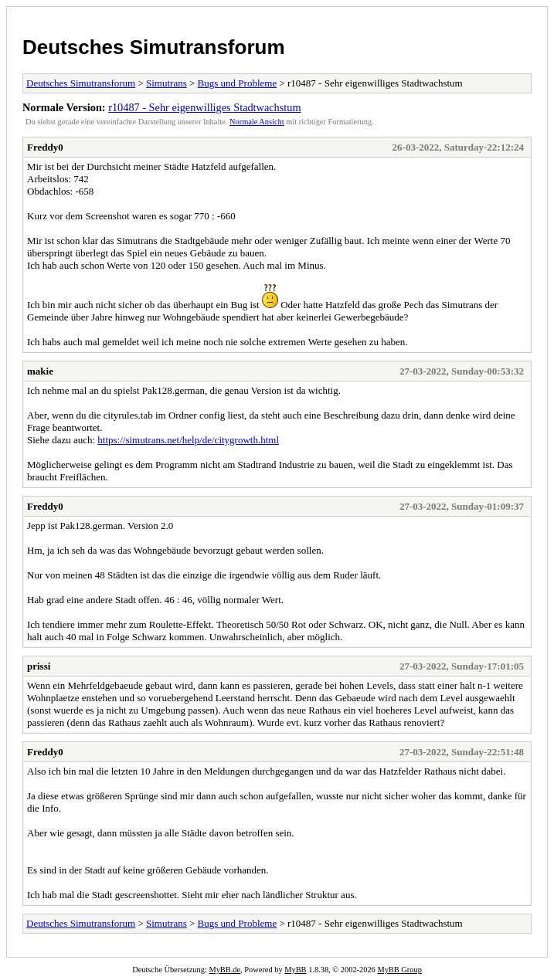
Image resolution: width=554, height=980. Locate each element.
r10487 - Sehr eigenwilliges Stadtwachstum (204, 107)
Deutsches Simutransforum (154, 47)
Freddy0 (45, 147)
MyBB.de (224, 970)
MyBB (295, 970)
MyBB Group (399, 970)
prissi (39, 666)
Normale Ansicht (257, 122)
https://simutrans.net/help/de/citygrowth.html (188, 440)
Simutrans (167, 83)
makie (40, 371)
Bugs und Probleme (238, 83)
